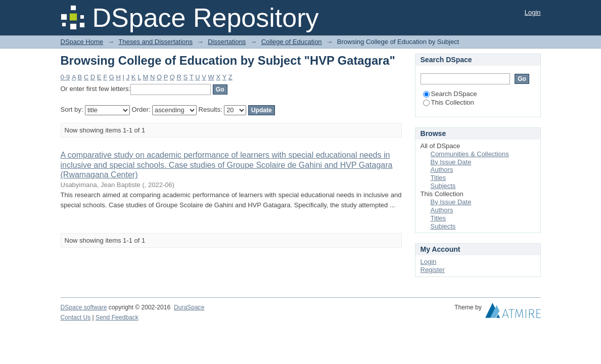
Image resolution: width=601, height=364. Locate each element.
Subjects (443, 186)
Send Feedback (117, 317)
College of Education (292, 42)
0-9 (65, 77)
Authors (442, 170)
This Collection (449, 102)
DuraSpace (189, 307)
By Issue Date (451, 162)
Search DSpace (450, 94)
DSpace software (84, 307)
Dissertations (227, 42)
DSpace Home (82, 42)
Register (433, 270)
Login (533, 12)
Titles (438, 178)
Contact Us (76, 317)
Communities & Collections (470, 154)
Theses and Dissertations (155, 42)
